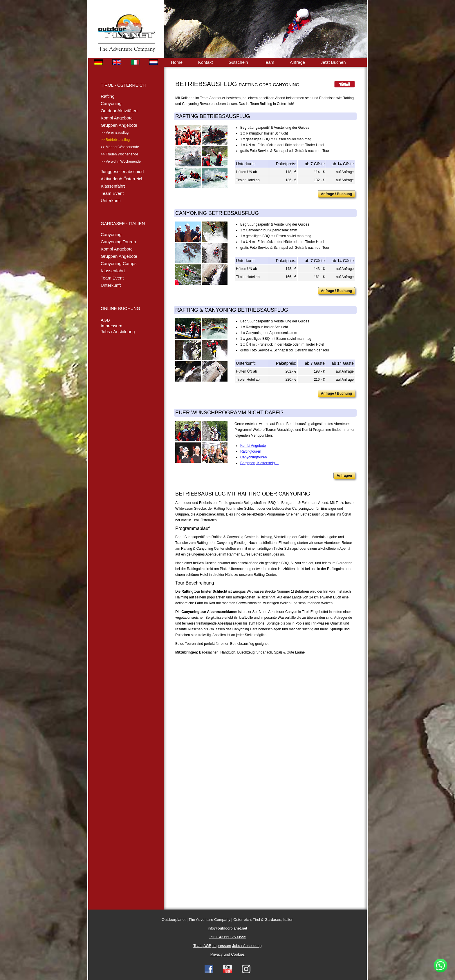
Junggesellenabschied (122, 171)
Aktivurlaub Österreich (122, 179)
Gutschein (238, 62)
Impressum (111, 326)
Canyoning (111, 103)
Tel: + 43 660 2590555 (227, 937)
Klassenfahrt (113, 186)
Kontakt (206, 62)
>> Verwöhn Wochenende (121, 161)
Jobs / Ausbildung (118, 332)
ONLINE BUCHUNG (120, 308)
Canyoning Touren (118, 242)
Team (269, 62)
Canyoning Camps (119, 263)
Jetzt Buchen (333, 62)
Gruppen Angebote (119, 125)
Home (177, 62)
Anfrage (298, 62)
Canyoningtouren (253, 457)
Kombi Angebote (117, 118)
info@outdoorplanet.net (227, 928)
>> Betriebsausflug (115, 140)
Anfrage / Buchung (336, 194)
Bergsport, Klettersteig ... (259, 463)
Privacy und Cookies (228, 954)
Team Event (112, 193)
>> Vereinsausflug (115, 133)
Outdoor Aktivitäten (119, 111)
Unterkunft (111, 200)
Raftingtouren (251, 451)
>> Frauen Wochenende (119, 154)
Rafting (108, 96)
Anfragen (344, 476)
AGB (105, 320)
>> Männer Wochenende (120, 147)
